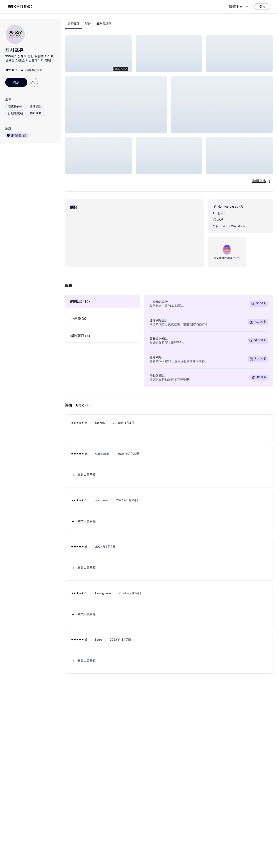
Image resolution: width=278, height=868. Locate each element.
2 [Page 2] (173, 852)
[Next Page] (181, 852)
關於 (88, 24)
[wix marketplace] (20, 7)
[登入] (262, 7)
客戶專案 (74, 24)
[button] (98, 54)
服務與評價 (104, 24)
